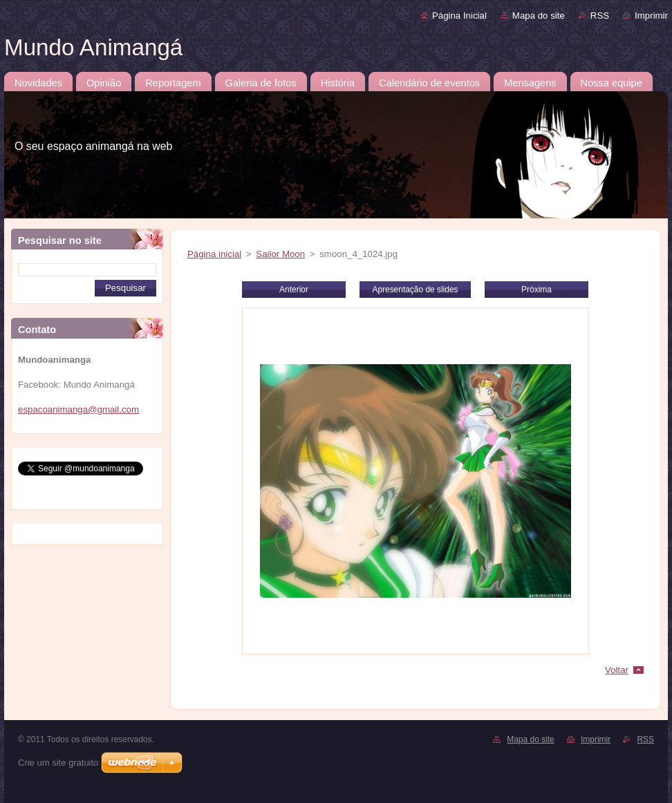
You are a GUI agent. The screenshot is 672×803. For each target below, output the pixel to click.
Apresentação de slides (415, 290)
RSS (600, 16)
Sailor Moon (280, 254)
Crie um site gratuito (58, 763)
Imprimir (651, 16)
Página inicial (214, 254)
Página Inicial (459, 16)
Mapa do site (539, 16)
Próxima (536, 290)
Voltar (617, 670)
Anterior (294, 290)
